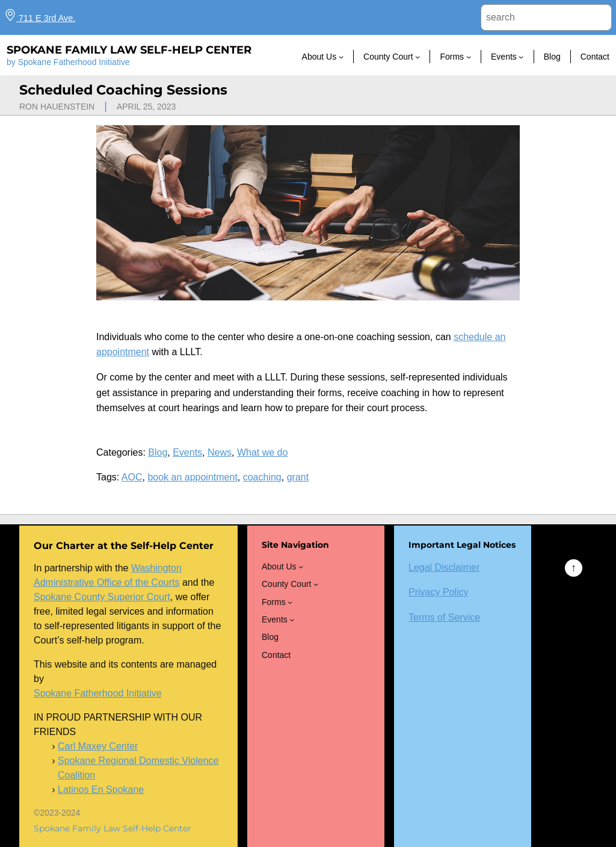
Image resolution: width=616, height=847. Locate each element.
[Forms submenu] (469, 57)
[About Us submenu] (341, 57)
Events (187, 452)
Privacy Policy (439, 592)
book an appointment (192, 477)
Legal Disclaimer (444, 567)
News (220, 452)
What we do (262, 452)
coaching (262, 477)
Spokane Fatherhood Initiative (98, 693)
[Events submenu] (521, 57)
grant (298, 477)
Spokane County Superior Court (102, 597)
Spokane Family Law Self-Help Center (129, 50)
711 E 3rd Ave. (40, 18)
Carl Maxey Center (98, 746)
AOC (132, 477)
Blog (158, 452)
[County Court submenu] (417, 57)
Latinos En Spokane (101, 790)
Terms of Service (444, 617)
